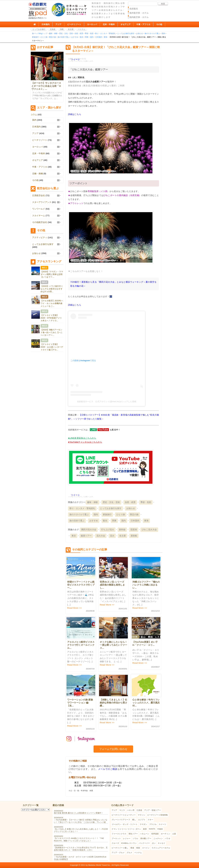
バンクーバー (144, 843)
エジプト (142, 820)
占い (154, 843)
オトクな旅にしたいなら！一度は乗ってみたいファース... (113, 645)
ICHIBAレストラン (129, 843)
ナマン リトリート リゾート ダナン (126, 829)
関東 (87, 37)
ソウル (135, 838)
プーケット (116, 838)
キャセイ (162, 843)
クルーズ (115, 843)
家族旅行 (35, 37)
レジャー (127, 838)
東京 (74, 536)
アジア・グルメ (118, 853)
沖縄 (62, 29)
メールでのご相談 (108, 769)
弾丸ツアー (133, 834)
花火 (112, 536)
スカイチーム (39, 216)
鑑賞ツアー (86, 536)
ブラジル (153, 824)
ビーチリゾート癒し (120, 848)
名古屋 (71, 29)
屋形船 (134, 536)
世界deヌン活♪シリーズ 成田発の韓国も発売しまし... (113, 585)
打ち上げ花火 (108, 530)
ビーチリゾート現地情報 (158, 815)
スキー (150, 820)
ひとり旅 (44, 37)
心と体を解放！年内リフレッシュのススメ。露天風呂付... (146, 703)
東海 (105, 37)
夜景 (145, 829)
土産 (174, 834)
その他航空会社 (40, 222)
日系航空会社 (39, 195)
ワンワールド (39, 209)
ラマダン (143, 824)
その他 (159, 24)
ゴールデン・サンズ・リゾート (125, 824)
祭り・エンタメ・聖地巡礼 (105, 33)
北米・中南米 (109, 24)
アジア (58, 24)
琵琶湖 (134, 530)
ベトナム (82, 29)
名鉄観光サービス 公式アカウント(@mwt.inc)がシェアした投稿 (107, 402)
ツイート (75, 59)
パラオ (168, 838)
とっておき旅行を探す (126, 33)
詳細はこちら (75, 114)
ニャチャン (158, 838)
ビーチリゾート (74, 24)
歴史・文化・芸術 (66, 33)
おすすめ (75, 37)
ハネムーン (145, 834)
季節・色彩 (89, 33)
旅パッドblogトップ (40, 33)
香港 (132, 848)
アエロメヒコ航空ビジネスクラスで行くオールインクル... (81, 645)
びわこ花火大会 (149, 530)
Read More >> (75, 608)
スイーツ (162, 824)
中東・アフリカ (143, 24)
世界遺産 (155, 834)
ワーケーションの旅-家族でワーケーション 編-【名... (80, 703)
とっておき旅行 (39, 29)
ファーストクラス (119, 834)
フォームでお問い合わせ (113, 749)
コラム (34, 114)
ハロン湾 (131, 810)
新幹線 (122, 530)
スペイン (146, 848)
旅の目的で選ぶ (64, 37)
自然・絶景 (79, 33)
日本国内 (46, 24)
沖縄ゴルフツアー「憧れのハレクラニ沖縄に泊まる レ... (146, 585)
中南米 (160, 829)
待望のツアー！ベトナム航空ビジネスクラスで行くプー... (81, 585)
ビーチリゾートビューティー (124, 815)
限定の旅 (53, 37)
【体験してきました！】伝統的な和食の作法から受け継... (113, 703)
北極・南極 (38, 173)
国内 (163, 33)
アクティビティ (40, 237)
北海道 (53, 29)
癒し (134, 820)
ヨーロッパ (92, 24)
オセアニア (126, 24)
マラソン (141, 815)
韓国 (138, 848)
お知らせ (139, 33)
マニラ (122, 810)
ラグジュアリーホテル (161, 848)
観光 (82, 37)
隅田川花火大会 (89, 530)
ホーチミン (165, 834)
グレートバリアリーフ (121, 820)
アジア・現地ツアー (153, 810)
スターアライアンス (42, 202)
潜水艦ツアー (146, 838)
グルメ (129, 853)
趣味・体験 (53, 33)
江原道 (139, 810)
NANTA (152, 829)
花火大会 (101, 536)
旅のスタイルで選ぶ (152, 33)
